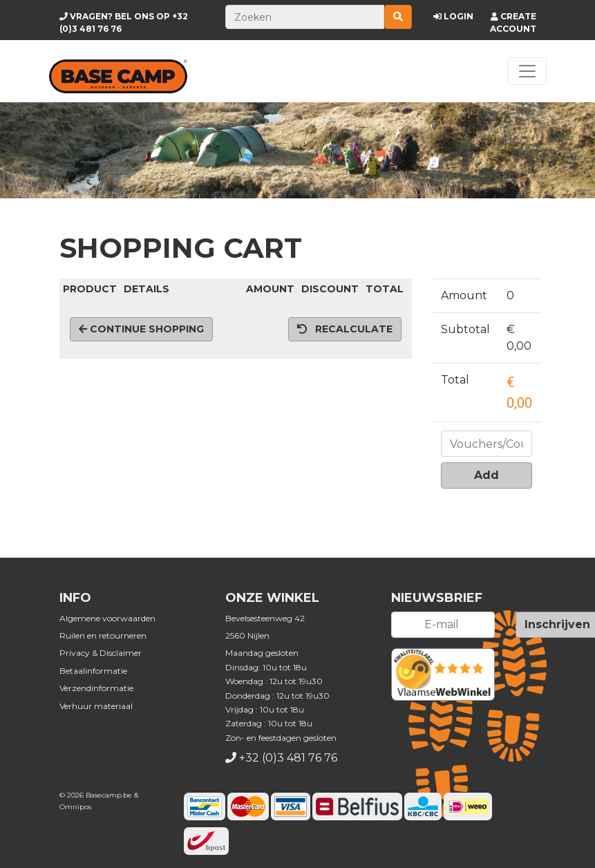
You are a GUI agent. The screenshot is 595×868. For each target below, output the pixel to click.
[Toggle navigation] (527, 71)
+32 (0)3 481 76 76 (288, 758)
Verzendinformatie (96, 688)
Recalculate (345, 329)
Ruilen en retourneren (103, 635)
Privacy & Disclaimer (101, 653)
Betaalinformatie (93, 671)
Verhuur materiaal (96, 706)
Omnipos (75, 807)
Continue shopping (141, 329)
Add (487, 475)
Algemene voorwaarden (107, 618)
